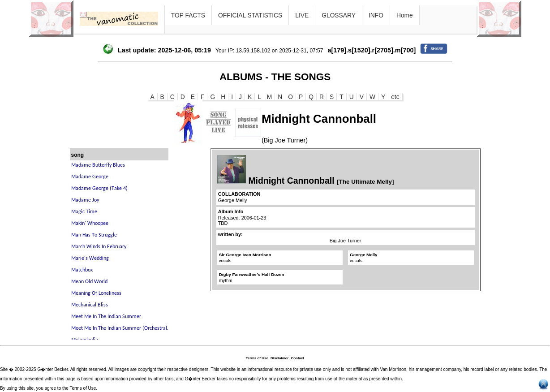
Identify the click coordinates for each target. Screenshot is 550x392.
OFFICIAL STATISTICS (250, 15)
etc (395, 97)
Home (405, 15)
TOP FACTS (188, 15)
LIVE (302, 15)
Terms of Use (257, 358)
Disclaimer (279, 358)
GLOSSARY (339, 15)
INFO (376, 15)
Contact (297, 358)
